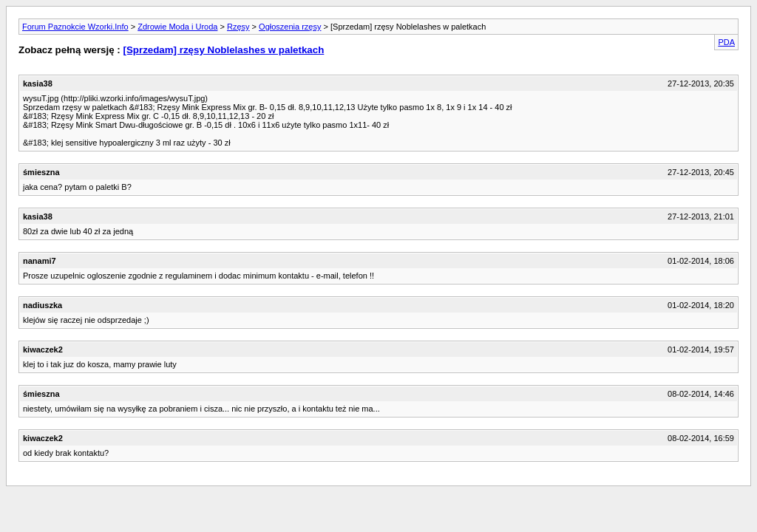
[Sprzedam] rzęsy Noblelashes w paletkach (223, 50)
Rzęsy (238, 27)
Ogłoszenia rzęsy (290, 27)
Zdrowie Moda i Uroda (177, 27)
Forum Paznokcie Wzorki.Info (75, 27)
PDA (726, 42)
